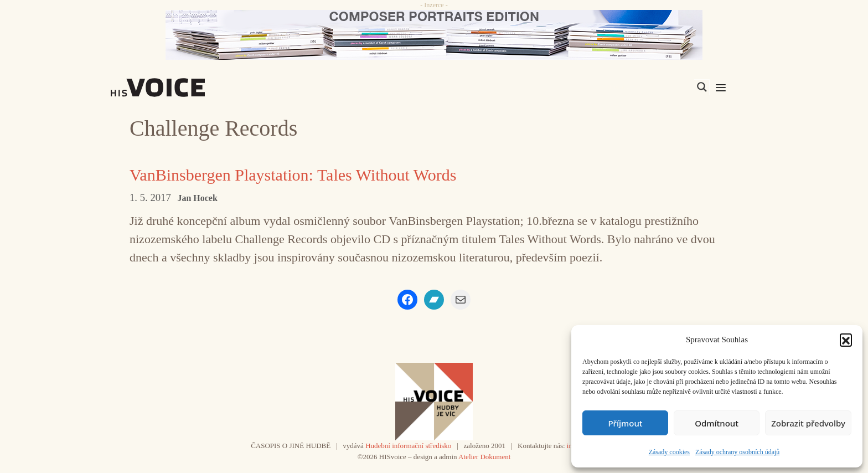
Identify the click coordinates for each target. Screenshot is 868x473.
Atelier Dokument (484, 457)
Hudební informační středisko (408, 446)
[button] (846, 340)
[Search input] (649, 87)
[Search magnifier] (702, 87)
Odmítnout (717, 423)
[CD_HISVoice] (434, 35)
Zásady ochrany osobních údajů (737, 452)
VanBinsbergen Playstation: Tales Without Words (293, 175)
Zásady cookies (669, 452)
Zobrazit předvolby (808, 423)
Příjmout (625, 423)
